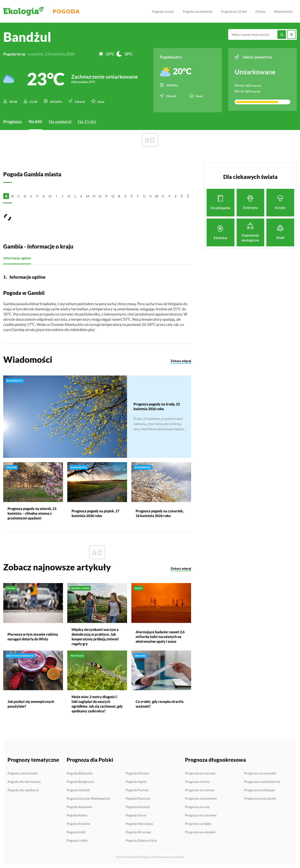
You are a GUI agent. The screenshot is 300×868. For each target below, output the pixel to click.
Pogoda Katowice (79, 806)
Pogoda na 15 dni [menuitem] (234, 11)
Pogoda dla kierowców (24, 780)
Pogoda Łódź (76, 831)
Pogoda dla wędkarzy (23, 789)
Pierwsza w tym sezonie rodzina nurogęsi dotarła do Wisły (33, 635)
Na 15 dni (87, 120)
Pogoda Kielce (77, 814)
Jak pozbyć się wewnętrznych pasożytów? (31, 703)
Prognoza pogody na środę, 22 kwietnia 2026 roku (157, 405)
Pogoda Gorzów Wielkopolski (88, 797)
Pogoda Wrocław (138, 831)
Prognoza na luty (197, 780)
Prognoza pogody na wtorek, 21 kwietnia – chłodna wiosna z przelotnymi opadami (32, 512)
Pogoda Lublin (77, 839)
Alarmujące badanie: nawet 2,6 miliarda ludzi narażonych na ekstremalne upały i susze (160, 635)
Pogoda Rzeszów (138, 797)
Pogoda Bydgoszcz (80, 780)
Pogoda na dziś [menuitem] (163, 11)
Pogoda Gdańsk (78, 789)
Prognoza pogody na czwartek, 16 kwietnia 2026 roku (160, 512)
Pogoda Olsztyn (137, 772)
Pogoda (69, 11)
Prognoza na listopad (260, 789)
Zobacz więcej (181, 360)
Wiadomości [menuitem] (283, 11)
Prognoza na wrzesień (260, 772)
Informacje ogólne (17, 257)
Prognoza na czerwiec (201, 814)
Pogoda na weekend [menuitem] (198, 11)
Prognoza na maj (197, 806)
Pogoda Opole (136, 780)
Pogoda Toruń (136, 814)
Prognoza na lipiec (198, 823)
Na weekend (60, 120)
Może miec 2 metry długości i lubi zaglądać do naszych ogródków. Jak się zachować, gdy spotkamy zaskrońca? (97, 703)
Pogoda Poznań (137, 789)
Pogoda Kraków (78, 823)
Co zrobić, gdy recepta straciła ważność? (160, 703)
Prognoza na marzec (200, 789)
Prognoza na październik (262, 780)
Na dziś (35, 120)
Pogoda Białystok (80, 772)
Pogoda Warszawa (139, 823)
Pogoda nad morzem (23, 772)
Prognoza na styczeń (200, 772)
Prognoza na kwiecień (201, 797)
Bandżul (27, 37)
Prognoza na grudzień (260, 797)
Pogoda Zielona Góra (141, 839)
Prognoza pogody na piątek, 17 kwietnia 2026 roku (95, 512)
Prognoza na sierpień (200, 831)
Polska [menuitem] (260, 11)
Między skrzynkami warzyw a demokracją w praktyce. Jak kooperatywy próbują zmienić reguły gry (95, 635)
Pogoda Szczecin (138, 806)
